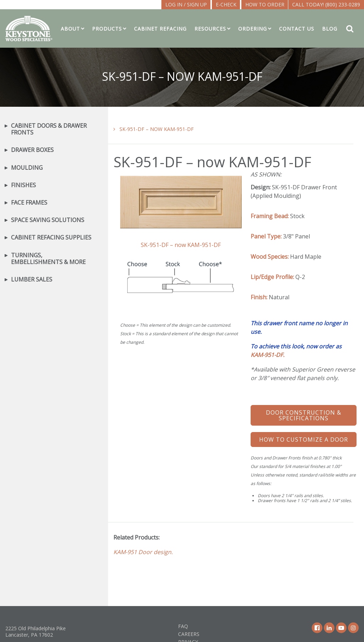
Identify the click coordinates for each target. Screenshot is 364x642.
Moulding (27, 168)
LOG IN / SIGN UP (186, 4)
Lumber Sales (32, 280)
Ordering (253, 29)
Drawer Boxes (32, 150)
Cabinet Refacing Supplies (51, 238)
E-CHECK (226, 4)
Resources (210, 29)
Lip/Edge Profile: (272, 277)
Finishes (23, 185)
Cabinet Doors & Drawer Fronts (49, 129)
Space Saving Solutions (48, 220)
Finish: (259, 297)
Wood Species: (270, 257)
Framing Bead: (270, 216)
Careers (189, 634)
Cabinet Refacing (160, 29)
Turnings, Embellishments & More (48, 259)
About (70, 29)
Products (107, 29)
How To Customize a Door (304, 440)
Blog (330, 29)
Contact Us (297, 29)
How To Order (265, 4)
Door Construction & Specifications (304, 415)
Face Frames (29, 203)
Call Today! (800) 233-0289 (326, 4)
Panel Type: (266, 236)
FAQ (183, 626)
